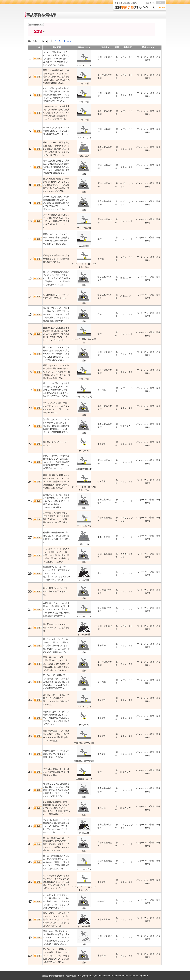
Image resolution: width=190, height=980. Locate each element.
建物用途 (106, 47)
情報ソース (147, 47)
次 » (69, 41)
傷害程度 (128, 47)
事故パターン (84, 47)
